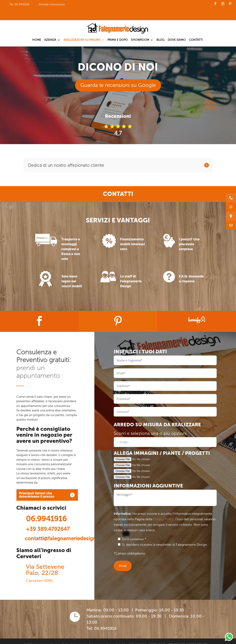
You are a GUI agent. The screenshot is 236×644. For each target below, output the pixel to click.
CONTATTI (30, 638)
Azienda (50, 28)
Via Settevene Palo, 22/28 (45, 558)
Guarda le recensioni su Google (118, 74)
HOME (153, 633)
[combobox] (165, 430)
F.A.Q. (163, 633)
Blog (160, 28)
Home (37, 28)
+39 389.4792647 (48, 518)
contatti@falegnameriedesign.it (63, 527)
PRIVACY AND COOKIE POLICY (187, 633)
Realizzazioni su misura (82, 28)
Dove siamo (177, 28)
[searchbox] (165, 430)
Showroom (140, 28)
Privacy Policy (163, 508)
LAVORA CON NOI (51, 638)
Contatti (196, 28)
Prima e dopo (118, 28)
